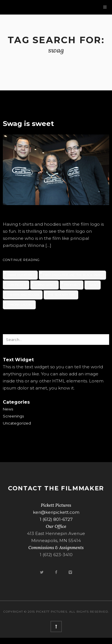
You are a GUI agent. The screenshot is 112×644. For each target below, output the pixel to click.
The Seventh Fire (62, 295)
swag (93, 285)
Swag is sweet (28, 124)
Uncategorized (17, 423)
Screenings (13, 416)
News (8, 409)
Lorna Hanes (45, 285)
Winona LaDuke (20, 305)
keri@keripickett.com (56, 512)
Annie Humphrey (21, 275)
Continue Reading (21, 260)
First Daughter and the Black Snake (73, 275)
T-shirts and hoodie (23, 295)
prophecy (72, 285)
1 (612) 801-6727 (56, 519)
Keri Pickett (17, 285)
